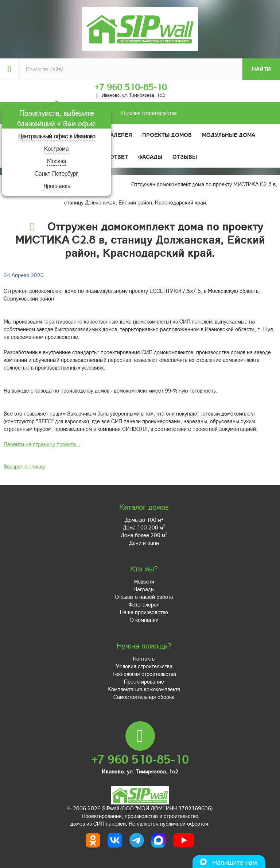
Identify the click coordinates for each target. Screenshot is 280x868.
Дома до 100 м (144, 520)
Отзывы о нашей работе (144, 597)
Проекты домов (167, 135)
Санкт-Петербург (57, 173)
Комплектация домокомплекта (144, 689)
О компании (144, 620)
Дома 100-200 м (144, 527)
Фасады (150, 157)
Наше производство (144, 612)
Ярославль (57, 186)
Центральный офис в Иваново (57, 136)
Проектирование (144, 681)
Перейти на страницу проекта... (42, 444)
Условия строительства (97, 113)
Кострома (57, 148)
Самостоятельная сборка (144, 697)
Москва (57, 161)
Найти (261, 69)
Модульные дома (229, 135)
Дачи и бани (144, 543)
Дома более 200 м (144, 535)
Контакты (144, 658)
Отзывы (185, 157)
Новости (144, 581)
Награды (144, 589)
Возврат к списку (24, 466)
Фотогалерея (112, 135)
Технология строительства (144, 674)
